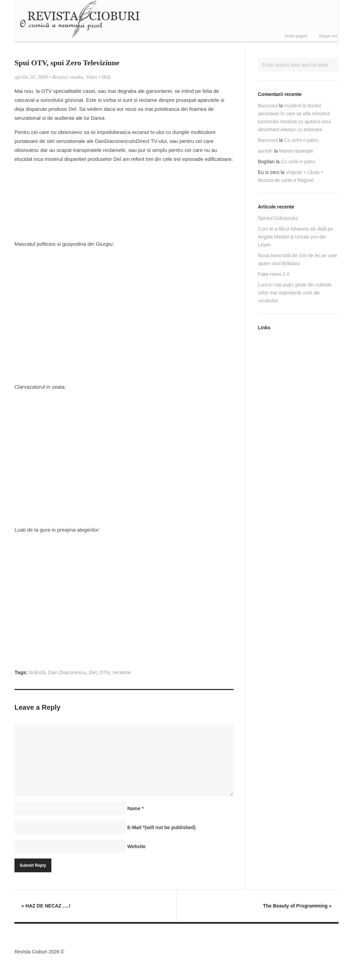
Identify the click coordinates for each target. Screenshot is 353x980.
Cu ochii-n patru (301, 140)
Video (92, 77)
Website (136, 846)
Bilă (106, 77)
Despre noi (328, 36)
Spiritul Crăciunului (278, 218)
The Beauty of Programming (297, 906)
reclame (122, 672)
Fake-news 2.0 (274, 274)
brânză (37, 672)
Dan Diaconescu (67, 672)
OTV (105, 672)
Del (93, 672)
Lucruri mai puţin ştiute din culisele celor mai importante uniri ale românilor (295, 293)
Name (135, 808)
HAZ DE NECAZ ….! (46, 906)
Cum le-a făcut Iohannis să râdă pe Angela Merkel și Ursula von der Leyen (295, 237)
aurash (265, 151)
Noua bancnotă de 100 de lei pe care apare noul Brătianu (297, 259)
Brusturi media (68, 77)
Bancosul (268, 106)
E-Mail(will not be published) (161, 827)
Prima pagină (296, 36)
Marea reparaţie (296, 151)
